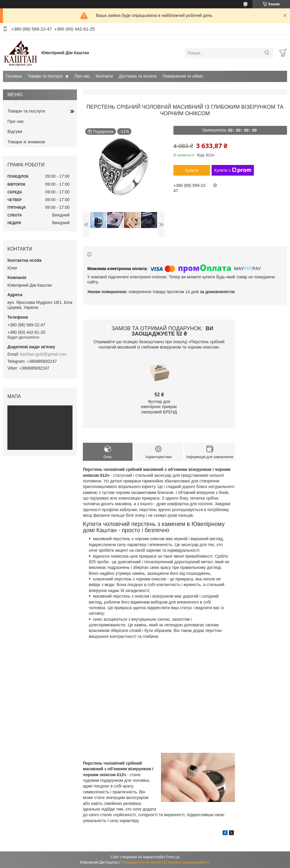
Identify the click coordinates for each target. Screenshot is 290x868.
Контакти (104, 76)
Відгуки (15, 131)
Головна (14, 76)
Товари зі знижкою (26, 142)
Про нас (82, 76)
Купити (192, 170)
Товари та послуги (45, 76)
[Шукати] (267, 53)
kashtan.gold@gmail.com (43, 354)
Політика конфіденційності (188, 862)
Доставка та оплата (138, 76)
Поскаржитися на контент (142, 862)
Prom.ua (173, 857)
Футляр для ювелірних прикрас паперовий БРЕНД (159, 407)
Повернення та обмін (183, 76)
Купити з (233, 170)
